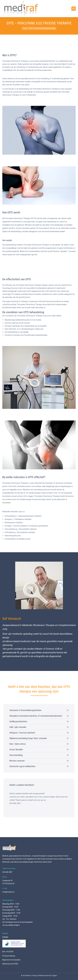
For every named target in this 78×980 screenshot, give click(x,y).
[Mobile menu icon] (74, 9)
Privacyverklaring (9, 956)
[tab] (39, 710)
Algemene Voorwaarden (11, 960)
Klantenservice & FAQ (10, 964)
